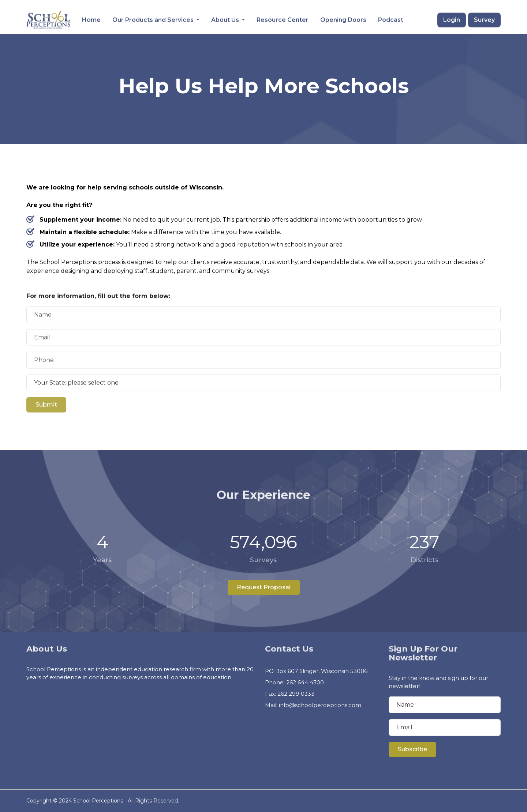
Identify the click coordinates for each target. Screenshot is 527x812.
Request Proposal (264, 587)
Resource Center (283, 19)
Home (91, 19)
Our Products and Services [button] (154, 19)
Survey (484, 19)
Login (452, 19)
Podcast (391, 19)
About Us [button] (226, 19)
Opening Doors (343, 19)
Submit (46, 424)
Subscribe (412, 749)
